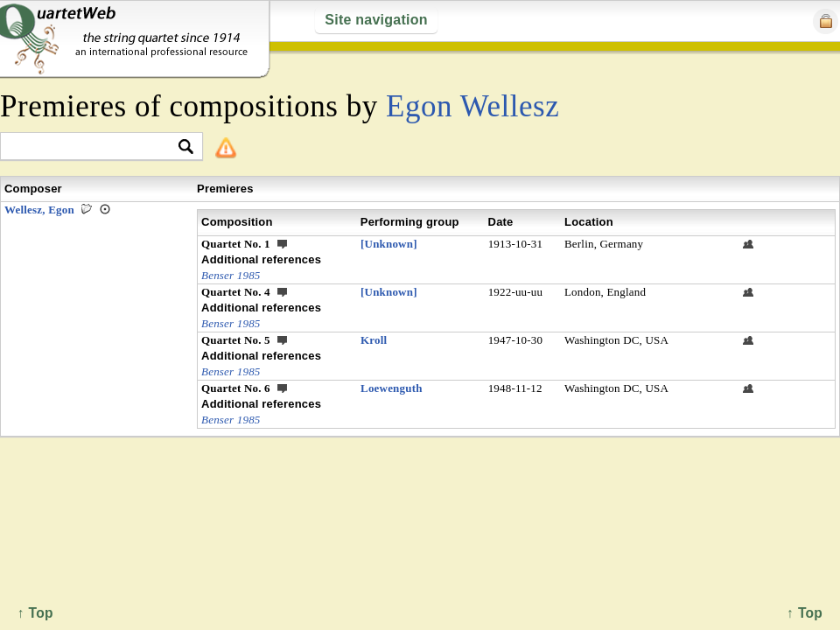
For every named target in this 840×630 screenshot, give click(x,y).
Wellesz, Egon (39, 210)
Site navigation (376, 20)
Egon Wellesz (472, 106)
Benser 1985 (231, 275)
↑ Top (805, 613)
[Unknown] (389, 244)
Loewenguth (392, 388)
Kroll (374, 340)
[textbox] (94, 147)
